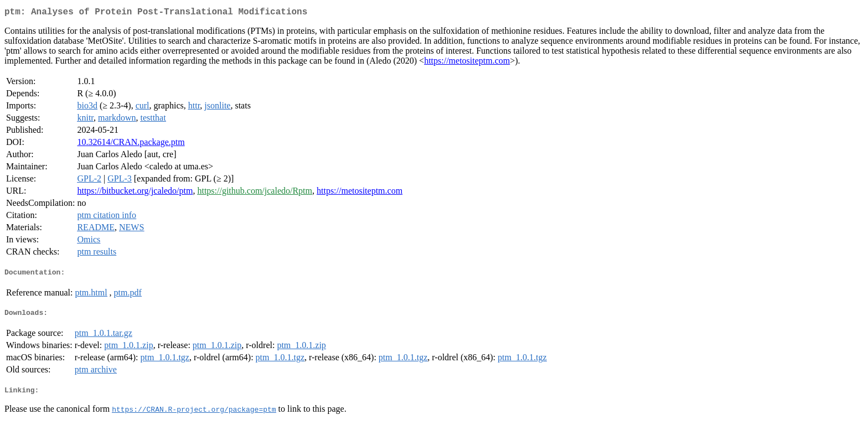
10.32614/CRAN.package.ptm (131, 144)
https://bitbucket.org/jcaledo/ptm (135, 193)
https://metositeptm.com (467, 63)
